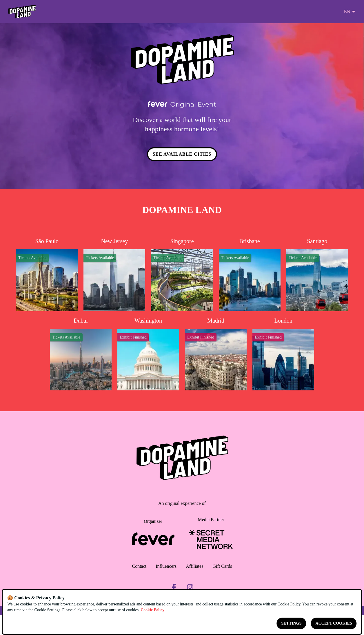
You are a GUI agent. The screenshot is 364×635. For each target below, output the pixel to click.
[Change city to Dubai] (81, 354)
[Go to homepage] (22, 12)
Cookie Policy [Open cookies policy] (152, 610)
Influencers (166, 566)
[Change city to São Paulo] (47, 275)
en (350, 12)
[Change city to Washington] (148, 354)
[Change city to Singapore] (182, 275)
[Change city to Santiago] (317, 275)
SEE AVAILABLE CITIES (182, 154)
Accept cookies (334, 623)
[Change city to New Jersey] (114, 275)
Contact (139, 566)
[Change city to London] (283, 354)
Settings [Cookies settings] (292, 623)
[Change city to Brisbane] (250, 275)
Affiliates (194, 566)
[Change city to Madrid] (216, 354)
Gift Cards (222, 566)
